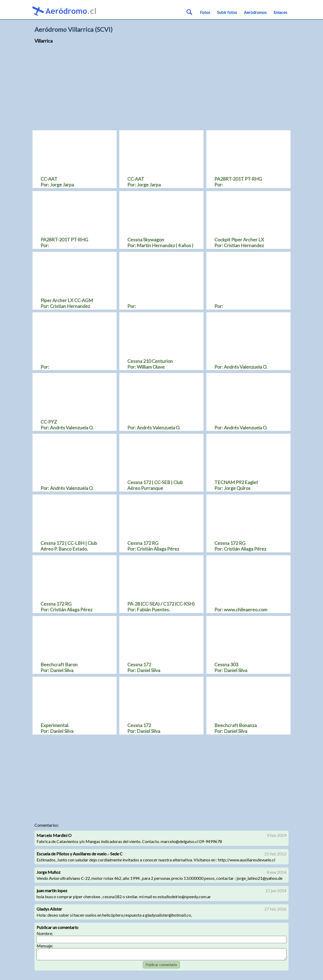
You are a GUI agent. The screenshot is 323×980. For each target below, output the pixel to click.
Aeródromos (255, 12)
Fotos (205, 12)
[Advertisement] (161, 89)
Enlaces (280, 12)
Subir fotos (227, 12)
